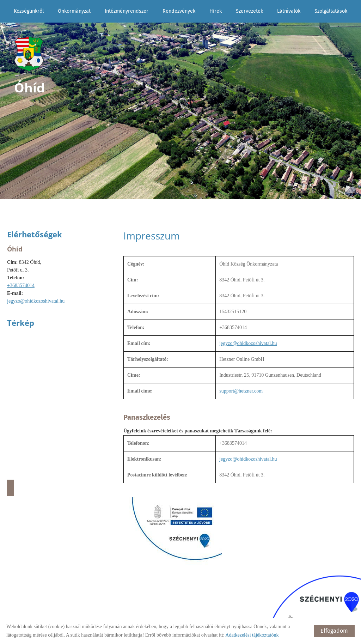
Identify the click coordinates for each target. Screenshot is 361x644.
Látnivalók (289, 11)
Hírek (216, 11)
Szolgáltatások (331, 11)
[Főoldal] (29, 54)
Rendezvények (179, 11)
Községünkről (29, 11)
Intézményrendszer (127, 11)
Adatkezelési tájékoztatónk (252, 635)
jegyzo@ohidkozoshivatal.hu (36, 301)
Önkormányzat (74, 11)
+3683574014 (21, 285)
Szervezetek (249, 11)
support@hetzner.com (241, 391)
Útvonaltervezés (11, 488)
